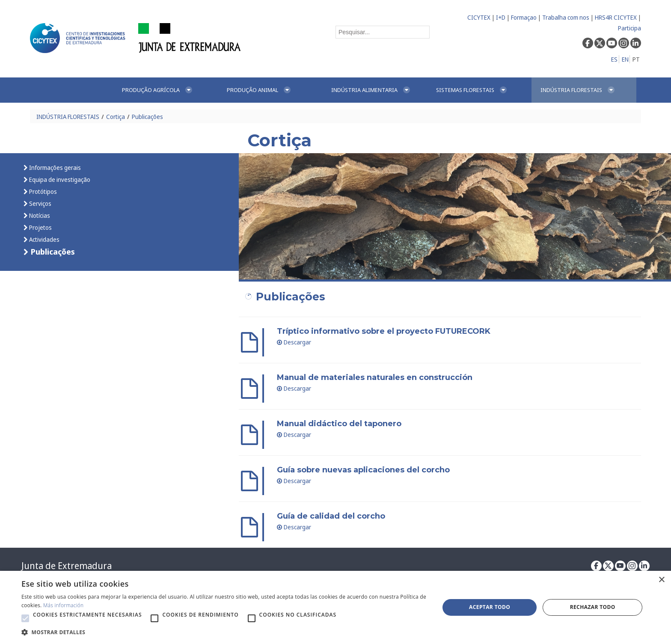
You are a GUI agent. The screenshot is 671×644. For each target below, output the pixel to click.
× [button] (661, 580)
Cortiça (116, 117)
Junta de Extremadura (67, 566)
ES (614, 59)
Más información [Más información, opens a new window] (64, 605)
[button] (25, 618)
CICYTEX (479, 17)
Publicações (147, 117)
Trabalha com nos (566, 17)
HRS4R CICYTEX (616, 17)
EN (625, 59)
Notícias (39, 215)
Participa (629, 28)
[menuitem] (165, 90)
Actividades (44, 239)
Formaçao (524, 17)
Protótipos (42, 191)
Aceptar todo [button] (490, 607)
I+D (501, 17)
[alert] (335, 607)
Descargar (294, 342)
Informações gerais (54, 168)
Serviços (40, 203)
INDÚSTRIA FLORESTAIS (68, 117)
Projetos (40, 227)
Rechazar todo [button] (593, 607)
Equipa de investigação (59, 180)
